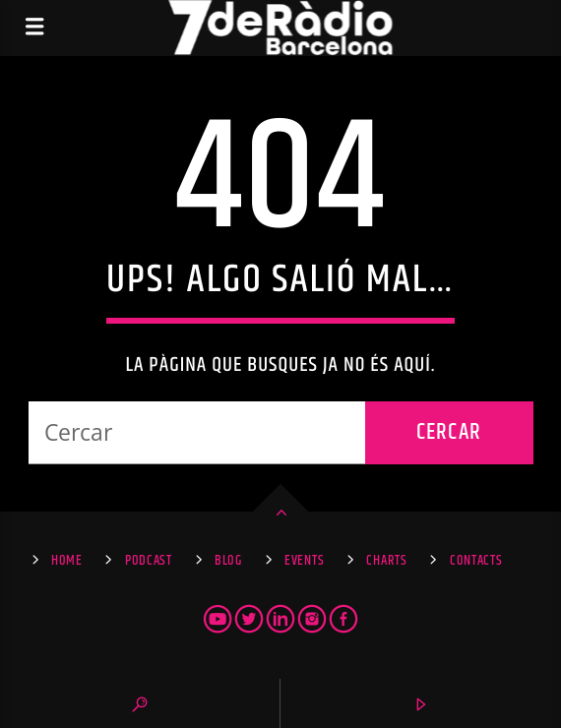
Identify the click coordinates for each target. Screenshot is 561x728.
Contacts (476, 561)
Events (304, 561)
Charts (386, 561)
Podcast (149, 561)
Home (67, 561)
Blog (228, 561)
